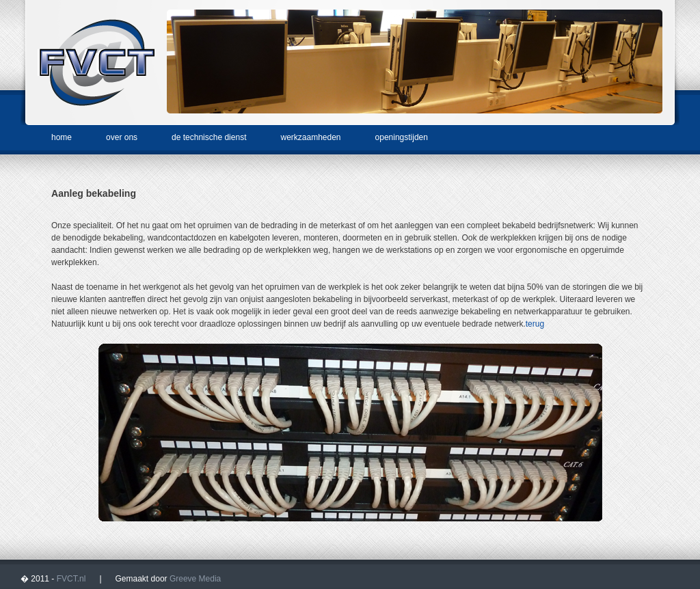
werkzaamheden (310, 137)
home (62, 137)
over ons (122, 137)
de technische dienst (209, 137)
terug (535, 324)
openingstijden (402, 137)
